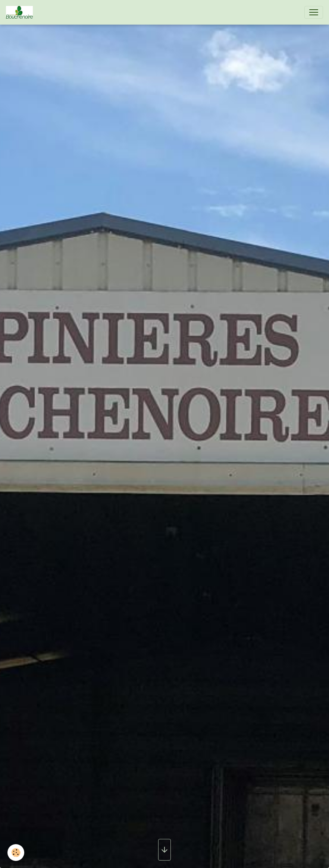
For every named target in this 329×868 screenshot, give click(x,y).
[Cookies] (16, 853)
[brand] (21, 12)
